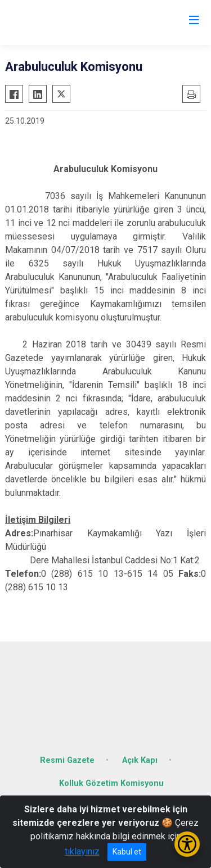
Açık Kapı (140, 760)
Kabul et (127, 852)
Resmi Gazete (67, 760)
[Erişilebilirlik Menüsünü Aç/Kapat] (187, 844)
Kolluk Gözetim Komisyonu (111, 783)
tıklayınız (82, 851)
